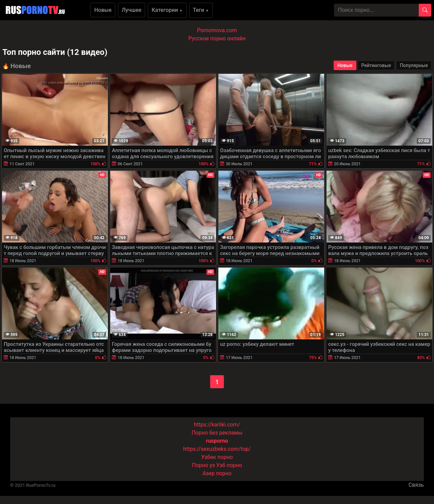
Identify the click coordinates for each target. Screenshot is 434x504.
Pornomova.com (217, 30)
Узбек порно (217, 457)
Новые (103, 10)
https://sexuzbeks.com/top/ (217, 449)
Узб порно (229, 465)
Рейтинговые (376, 65)
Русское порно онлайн (217, 38)
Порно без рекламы (217, 433)
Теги (201, 10)
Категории (167, 10)
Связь (416, 485)
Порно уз (203, 465)
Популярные (414, 65)
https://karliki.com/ (217, 425)
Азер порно (217, 473)
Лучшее (132, 10)
